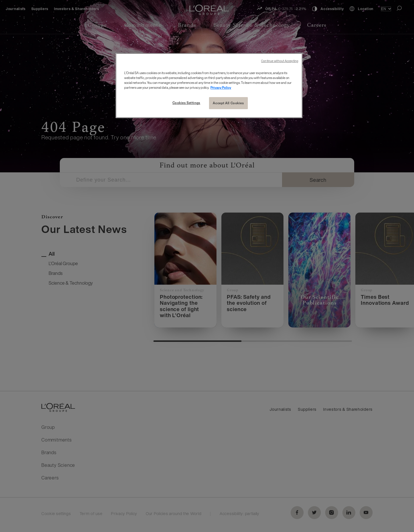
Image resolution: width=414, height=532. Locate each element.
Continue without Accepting (280, 61)
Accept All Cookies (228, 103)
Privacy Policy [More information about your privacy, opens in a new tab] (221, 87)
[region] (209, 86)
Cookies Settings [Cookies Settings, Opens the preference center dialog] (186, 103)
